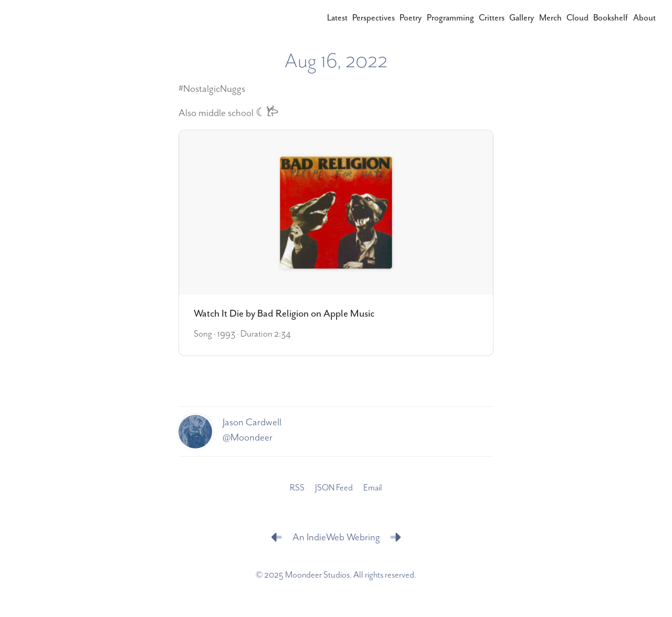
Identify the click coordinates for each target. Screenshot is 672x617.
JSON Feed (334, 488)
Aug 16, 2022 (336, 61)
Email (373, 488)
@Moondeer (248, 438)
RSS (297, 488)
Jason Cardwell (252, 422)
